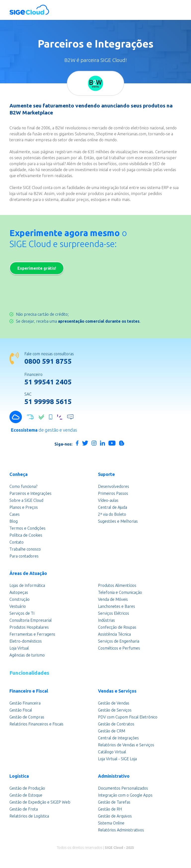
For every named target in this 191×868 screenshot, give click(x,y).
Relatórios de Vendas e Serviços (126, 745)
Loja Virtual (19, 648)
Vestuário (18, 606)
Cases (15, 514)
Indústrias (106, 620)
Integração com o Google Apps (125, 795)
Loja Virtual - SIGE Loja (117, 759)
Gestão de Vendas (114, 703)
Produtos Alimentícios (117, 585)
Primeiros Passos (113, 493)
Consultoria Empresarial (31, 620)
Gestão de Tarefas (114, 802)
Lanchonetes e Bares (117, 606)
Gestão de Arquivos (115, 816)
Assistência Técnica (114, 634)
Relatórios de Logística (29, 816)
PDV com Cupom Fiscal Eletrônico (128, 717)
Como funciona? (23, 486)
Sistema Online (111, 823)
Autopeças (19, 592)
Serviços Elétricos (114, 613)
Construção (20, 599)
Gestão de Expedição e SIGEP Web (40, 802)
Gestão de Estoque (26, 795)
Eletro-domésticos (26, 641)
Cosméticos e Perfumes (119, 648)
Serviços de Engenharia (119, 641)
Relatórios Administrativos (121, 830)
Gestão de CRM (112, 731)
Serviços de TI (22, 613)
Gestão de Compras (27, 717)
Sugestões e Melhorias (118, 521)
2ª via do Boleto (112, 514)
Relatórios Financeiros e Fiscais (36, 724)
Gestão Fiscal (21, 710)
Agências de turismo (27, 655)
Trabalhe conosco (25, 549)
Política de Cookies (26, 535)
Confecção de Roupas (117, 627)
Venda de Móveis (113, 599)
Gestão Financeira (25, 703)
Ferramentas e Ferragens (32, 634)
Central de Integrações (118, 738)
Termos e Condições (27, 528)
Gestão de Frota (24, 809)
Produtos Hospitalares (29, 627)
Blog (14, 521)
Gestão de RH (110, 809)
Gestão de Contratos (116, 724)
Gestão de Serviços (115, 710)
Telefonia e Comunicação (120, 592)
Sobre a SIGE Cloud (26, 500)
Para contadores (24, 556)
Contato (17, 542)
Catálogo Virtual (112, 752)
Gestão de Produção (27, 788)
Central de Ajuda (113, 507)
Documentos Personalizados (123, 788)
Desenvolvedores (114, 486)
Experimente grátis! (37, 268)
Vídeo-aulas (108, 500)
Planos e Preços (24, 507)
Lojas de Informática (27, 585)
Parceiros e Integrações (30, 493)
